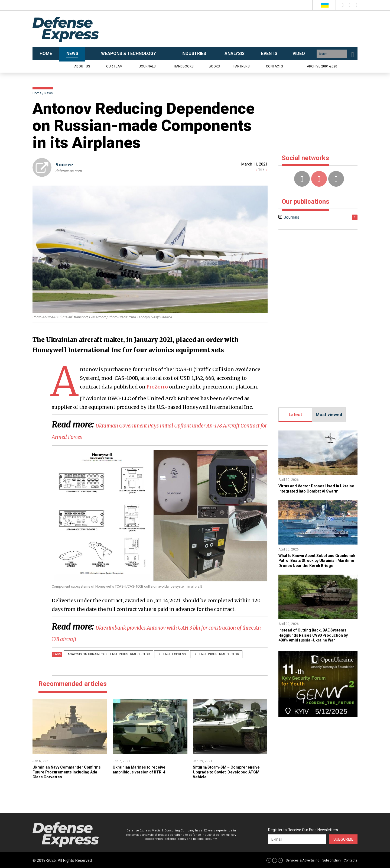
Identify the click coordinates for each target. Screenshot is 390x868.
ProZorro (157, 387)
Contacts (274, 66)
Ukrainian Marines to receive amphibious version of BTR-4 (142, 769)
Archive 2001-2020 (322, 66)
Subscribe (343, 839)
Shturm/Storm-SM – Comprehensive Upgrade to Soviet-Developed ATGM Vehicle (229, 771)
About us (82, 66)
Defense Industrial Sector (204, 654)
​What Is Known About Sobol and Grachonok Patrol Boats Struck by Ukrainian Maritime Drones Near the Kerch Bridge (315, 568)
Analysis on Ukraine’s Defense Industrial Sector (106, 654)
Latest (295, 415)
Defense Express (165, 654)
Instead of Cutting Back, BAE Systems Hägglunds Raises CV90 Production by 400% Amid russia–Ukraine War (317, 645)
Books (214, 66)
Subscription (331, 860)
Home (37, 93)
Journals (147, 66)
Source (64, 165)
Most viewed (329, 415)
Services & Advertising (303, 860)
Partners (241, 66)
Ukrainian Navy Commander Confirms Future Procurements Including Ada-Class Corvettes (65, 771)
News (49, 93)
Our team (114, 66)
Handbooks (184, 66)
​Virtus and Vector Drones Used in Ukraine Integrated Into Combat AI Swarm (313, 491)
